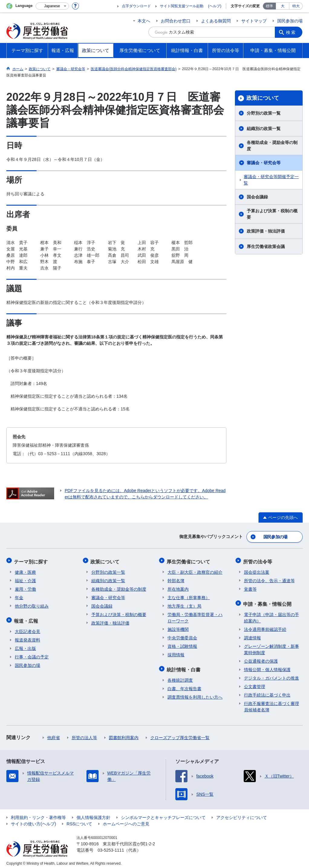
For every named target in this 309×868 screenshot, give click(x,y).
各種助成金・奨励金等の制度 (272, 146)
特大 (296, 6)
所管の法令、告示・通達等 (269, 579)
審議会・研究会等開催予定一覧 (271, 180)
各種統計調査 (180, 677)
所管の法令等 (259, 560)
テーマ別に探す (32, 560)
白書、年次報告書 (184, 685)
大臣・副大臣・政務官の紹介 (195, 570)
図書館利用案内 (124, 734)
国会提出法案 (257, 570)
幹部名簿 (176, 579)
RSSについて (79, 821)
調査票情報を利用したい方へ (195, 694)
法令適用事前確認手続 (265, 626)
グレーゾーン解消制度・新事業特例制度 (272, 646)
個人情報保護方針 (93, 814)
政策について (263, 98)
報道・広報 (27, 618)
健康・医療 (25, 570)
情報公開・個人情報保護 (267, 666)
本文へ (144, 21)
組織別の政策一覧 (264, 129)
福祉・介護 (25, 579)
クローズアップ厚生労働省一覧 (180, 734)
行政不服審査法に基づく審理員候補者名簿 (272, 703)
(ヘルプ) (215, 6)
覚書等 (250, 587)
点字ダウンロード (136, 6)
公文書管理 (255, 683)
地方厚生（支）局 (184, 604)
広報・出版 (25, 645)
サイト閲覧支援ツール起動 (182, 6)
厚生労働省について (189, 560)
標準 (269, 6)
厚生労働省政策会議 (266, 246)
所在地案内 (178, 587)
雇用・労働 (25, 587)
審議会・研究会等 (264, 163)
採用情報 (176, 653)
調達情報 (252, 635)
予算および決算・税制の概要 (272, 214)
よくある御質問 (216, 21)
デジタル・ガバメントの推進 (272, 675)
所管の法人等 (84, 734)
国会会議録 (257, 197)
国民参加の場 (290, 21)
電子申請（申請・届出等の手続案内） (272, 614)
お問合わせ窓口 (176, 21)
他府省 (54, 734)
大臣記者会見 (28, 628)
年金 (19, 596)
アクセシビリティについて (242, 814)
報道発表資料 (28, 637)
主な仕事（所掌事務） (189, 596)
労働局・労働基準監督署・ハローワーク (195, 616)
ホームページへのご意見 (126, 821)
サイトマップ (254, 21)
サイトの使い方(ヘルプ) (33, 821)
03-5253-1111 (111, 847)
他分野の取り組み (32, 604)
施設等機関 (178, 627)
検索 (292, 32)
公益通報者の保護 (261, 658)
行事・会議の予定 (32, 654)
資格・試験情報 (182, 644)
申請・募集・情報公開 (268, 601)
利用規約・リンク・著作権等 (38, 814)
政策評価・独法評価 (266, 231)
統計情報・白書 (184, 667)
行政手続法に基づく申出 (267, 692)
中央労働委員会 (182, 636)
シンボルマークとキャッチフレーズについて (163, 814)
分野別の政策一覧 (264, 113)
